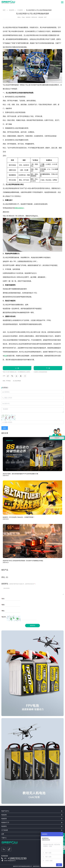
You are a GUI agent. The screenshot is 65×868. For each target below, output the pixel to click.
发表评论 (33, 625)
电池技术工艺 (5, 822)
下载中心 (4, 838)
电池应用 (4, 819)
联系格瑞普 (5, 856)
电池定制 (4, 815)
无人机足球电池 (17, 381)
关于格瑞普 (5, 830)
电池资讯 (12, 10)
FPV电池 (8, 381)
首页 (4, 10)
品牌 (3, 834)
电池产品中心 (5, 811)
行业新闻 (20, 10)
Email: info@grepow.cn (10, 861)
